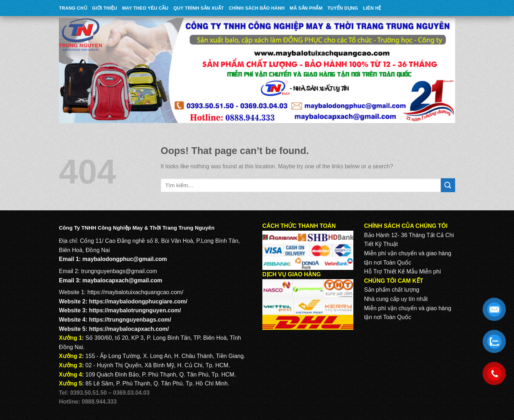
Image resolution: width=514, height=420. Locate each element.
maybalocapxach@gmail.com (122, 280)
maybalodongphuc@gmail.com (125, 259)
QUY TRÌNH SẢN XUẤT (199, 8)
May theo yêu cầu (145, 8)
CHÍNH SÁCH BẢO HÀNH (257, 8)
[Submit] (448, 185)
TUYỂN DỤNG (343, 8)
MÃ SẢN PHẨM (306, 8)
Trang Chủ (73, 8)
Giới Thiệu (105, 8)
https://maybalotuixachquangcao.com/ (135, 292)
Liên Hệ (372, 8)
